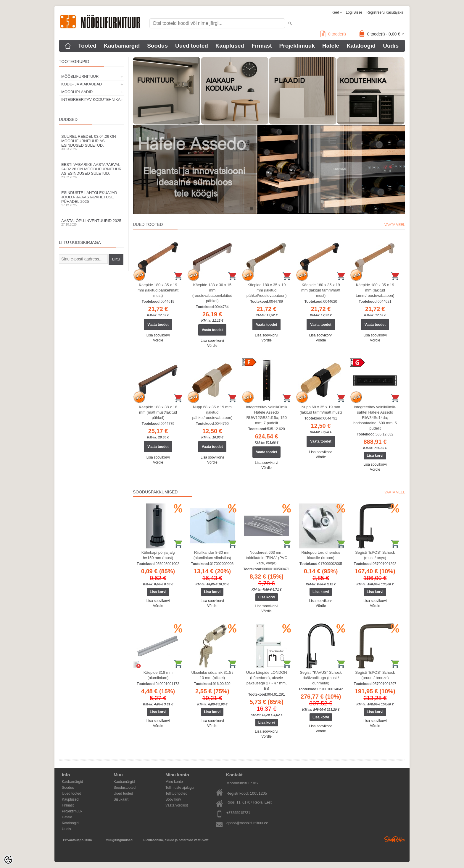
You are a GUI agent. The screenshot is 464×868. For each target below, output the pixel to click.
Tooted (87, 46)
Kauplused (230, 46)
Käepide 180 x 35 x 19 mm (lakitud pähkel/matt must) (158, 290)
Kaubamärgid (122, 46)
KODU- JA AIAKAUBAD (82, 84)
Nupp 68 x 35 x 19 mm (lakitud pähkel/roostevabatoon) (212, 412)
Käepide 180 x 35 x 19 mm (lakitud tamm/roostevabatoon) (375, 290)
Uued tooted (192, 46)
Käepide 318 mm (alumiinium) (158, 675)
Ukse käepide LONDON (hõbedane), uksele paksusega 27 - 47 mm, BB (267, 680)
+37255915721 (238, 813)
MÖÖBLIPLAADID (77, 92)
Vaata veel (395, 225)
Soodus (157, 46)
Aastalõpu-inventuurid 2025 (91, 222)
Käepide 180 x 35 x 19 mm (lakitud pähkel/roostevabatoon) (267, 290)
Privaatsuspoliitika (77, 840)
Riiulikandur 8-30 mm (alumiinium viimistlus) (212, 555)
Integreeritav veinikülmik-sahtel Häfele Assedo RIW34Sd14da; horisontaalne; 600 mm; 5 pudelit (375, 418)
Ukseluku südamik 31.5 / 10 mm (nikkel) (212, 675)
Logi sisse (354, 12)
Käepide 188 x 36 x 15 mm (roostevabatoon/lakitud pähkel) (212, 293)
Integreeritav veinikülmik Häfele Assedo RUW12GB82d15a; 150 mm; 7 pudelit (266, 415)
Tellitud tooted (176, 793)
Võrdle (158, 340)
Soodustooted (125, 788)
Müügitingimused (119, 840)
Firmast (262, 46)
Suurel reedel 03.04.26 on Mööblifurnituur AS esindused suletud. (91, 142)
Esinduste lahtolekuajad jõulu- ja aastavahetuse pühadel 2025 (91, 199)
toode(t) (333, 34)
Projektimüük (297, 46)
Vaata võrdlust (177, 805)
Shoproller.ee (395, 839)
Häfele (331, 46)
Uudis (391, 46)
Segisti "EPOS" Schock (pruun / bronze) (375, 675)
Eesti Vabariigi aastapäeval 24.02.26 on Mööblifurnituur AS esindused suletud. (91, 171)
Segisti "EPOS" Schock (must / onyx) (375, 555)
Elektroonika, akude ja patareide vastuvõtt (176, 840)
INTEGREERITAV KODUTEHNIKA (91, 99)
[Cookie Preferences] (8, 860)
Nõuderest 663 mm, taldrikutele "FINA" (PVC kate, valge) (267, 558)
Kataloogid (361, 46)
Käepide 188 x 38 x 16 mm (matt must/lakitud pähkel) (158, 412)
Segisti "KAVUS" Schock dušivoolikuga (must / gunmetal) (321, 678)
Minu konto (174, 782)
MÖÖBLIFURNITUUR (80, 76)
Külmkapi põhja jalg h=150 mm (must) (158, 555)
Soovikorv (173, 799)
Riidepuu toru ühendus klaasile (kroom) (321, 555)
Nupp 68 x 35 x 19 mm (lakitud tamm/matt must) (321, 410)
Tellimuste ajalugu (179, 788)
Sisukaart (121, 799)
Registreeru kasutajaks (385, 12)
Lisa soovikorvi (158, 335)
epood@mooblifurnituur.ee (247, 823)
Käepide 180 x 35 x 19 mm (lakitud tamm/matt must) (321, 290)
